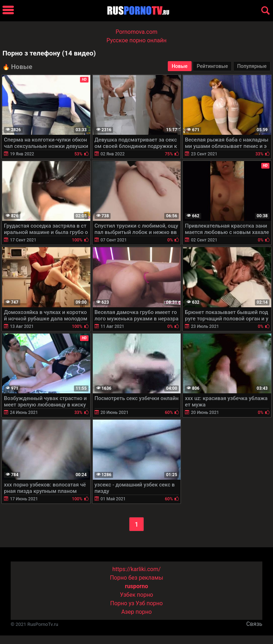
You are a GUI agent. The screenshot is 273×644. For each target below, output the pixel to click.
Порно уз (122, 603)
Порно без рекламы (136, 578)
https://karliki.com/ (136, 569)
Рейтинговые (212, 66)
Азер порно (136, 612)
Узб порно (149, 603)
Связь (254, 624)
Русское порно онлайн (137, 40)
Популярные (252, 66)
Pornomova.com (136, 32)
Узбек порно (136, 595)
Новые (180, 66)
